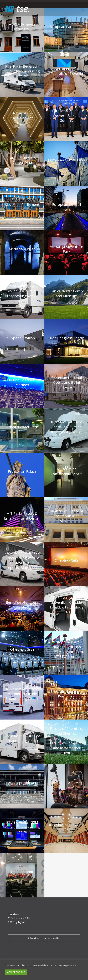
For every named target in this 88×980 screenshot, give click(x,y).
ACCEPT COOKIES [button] (16, 972)
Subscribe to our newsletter (44, 938)
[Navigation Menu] (83, 9)
